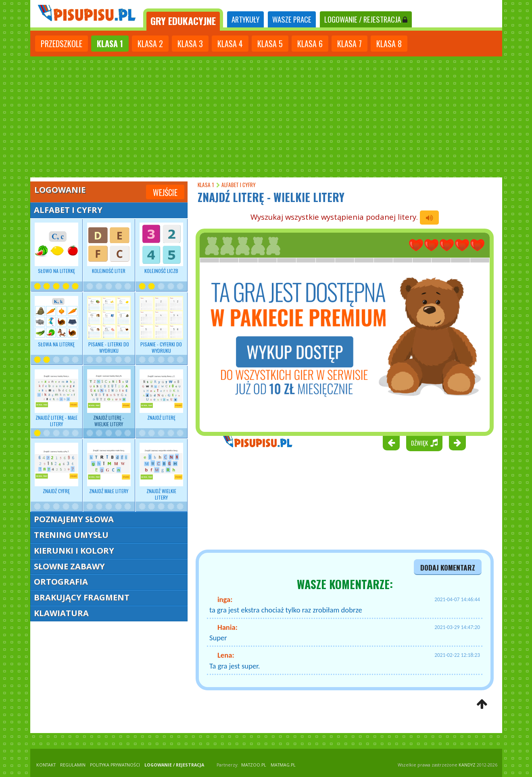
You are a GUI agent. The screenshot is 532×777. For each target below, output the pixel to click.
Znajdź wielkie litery (161, 472)
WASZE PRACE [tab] (292, 19)
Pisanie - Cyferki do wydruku (161, 325)
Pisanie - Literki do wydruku (109, 325)
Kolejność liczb (161, 248)
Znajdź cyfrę (56, 469)
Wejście (165, 192)
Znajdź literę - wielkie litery (109, 398)
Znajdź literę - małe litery (56, 398)
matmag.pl (283, 765)
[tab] (183, 20)
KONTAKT (46, 765)
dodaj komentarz (448, 567)
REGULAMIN (73, 765)
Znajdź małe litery (109, 469)
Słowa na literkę (56, 322)
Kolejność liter (109, 248)
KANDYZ (467, 765)
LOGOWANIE (366, 19)
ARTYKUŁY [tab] (245, 19)
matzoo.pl (254, 765)
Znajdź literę (161, 395)
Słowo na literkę (56, 248)
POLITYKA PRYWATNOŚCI (115, 765)
